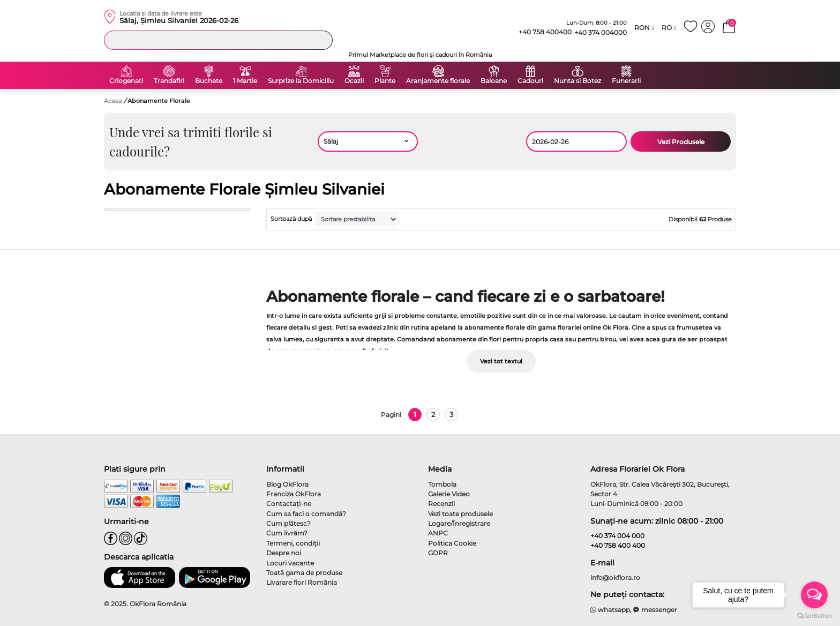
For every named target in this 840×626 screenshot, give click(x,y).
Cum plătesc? (288, 523)
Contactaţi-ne (289, 504)
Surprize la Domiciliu (301, 81)
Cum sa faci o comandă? (306, 514)
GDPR (438, 553)
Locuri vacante (290, 563)
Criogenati (126, 81)
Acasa (113, 101)
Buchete (209, 81)
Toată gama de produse (304, 573)
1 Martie (245, 81)
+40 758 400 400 (618, 545)
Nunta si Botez (577, 81)
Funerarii (626, 81)
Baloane (494, 81)
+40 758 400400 (541, 32)
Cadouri (530, 81)
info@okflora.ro (615, 577)
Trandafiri (169, 81)
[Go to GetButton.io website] (814, 615)
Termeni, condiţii (293, 543)
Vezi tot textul (501, 361)
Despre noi (284, 553)
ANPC (438, 533)
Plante (385, 81)
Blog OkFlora (287, 484)
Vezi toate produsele (460, 514)
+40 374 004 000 (617, 536)
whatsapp (610, 610)
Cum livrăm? (287, 533)
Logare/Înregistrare (459, 523)
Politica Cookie (452, 543)
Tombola (442, 484)
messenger (655, 610)
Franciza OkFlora (294, 494)
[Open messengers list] (814, 595)
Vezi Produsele (681, 142)
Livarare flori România (302, 582)
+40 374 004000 (601, 32)
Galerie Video (449, 494)
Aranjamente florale (438, 81)
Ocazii (354, 81)
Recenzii (441, 504)
